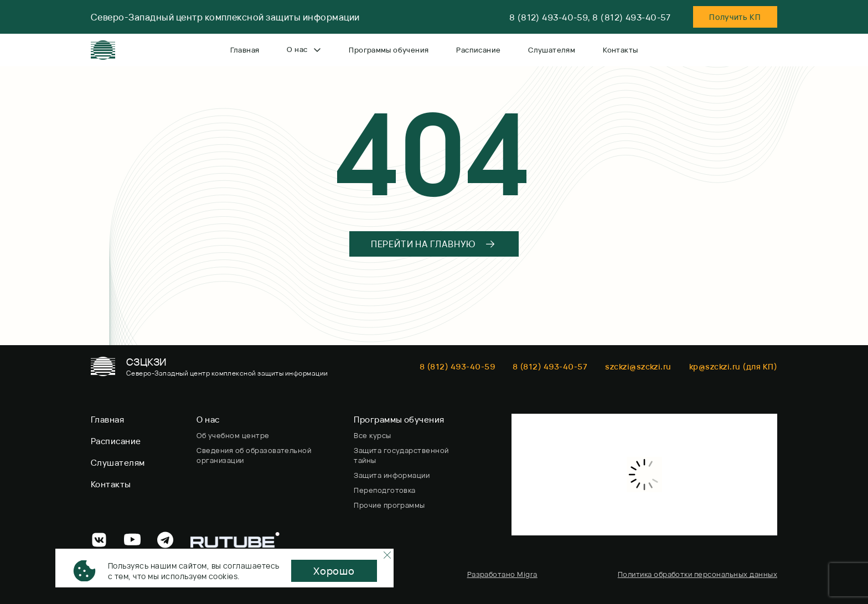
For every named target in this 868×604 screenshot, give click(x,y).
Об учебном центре (233, 435)
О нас (304, 49)
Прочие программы (389, 505)
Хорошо (334, 571)
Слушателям (552, 50)
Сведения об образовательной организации (254, 455)
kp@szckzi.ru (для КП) (733, 366)
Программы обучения (389, 50)
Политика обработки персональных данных (697, 574)
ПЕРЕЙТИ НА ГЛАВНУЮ (433, 244)
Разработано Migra (502, 574)
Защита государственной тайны (401, 455)
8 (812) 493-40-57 (631, 17)
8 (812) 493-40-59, (550, 17)
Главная (245, 50)
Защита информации (392, 475)
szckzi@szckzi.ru (638, 366)
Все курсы (372, 435)
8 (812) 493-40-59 (457, 366)
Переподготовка (385, 490)
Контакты (620, 50)
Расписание (478, 50)
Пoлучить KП (735, 17)
